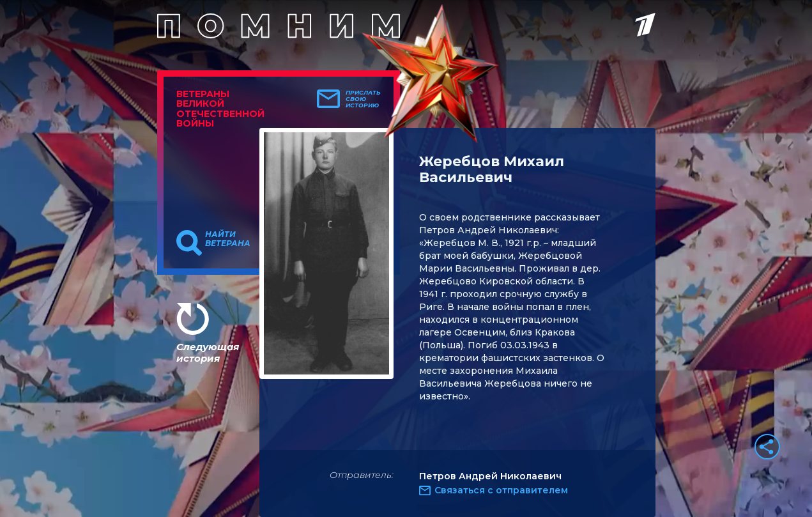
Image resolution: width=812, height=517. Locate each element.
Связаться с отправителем (501, 490)
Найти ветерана (228, 239)
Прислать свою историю (363, 99)
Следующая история (208, 352)
